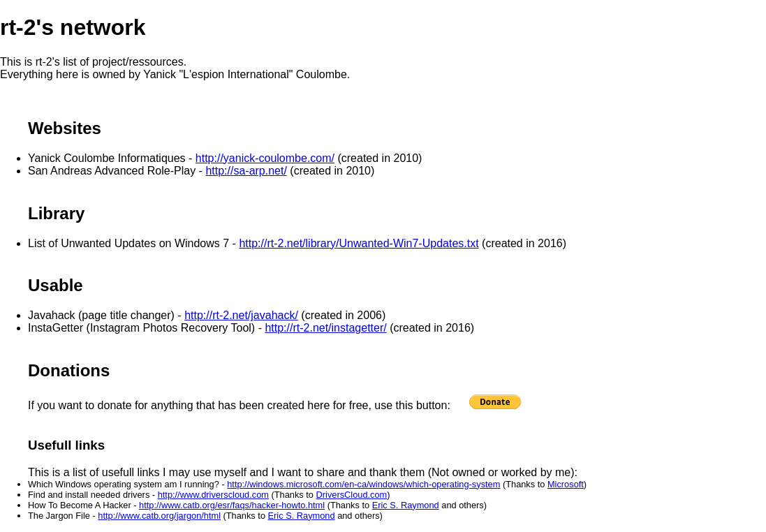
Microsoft (566, 484)
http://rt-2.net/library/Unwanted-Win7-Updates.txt (359, 243)
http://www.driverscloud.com (213, 495)
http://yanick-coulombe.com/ (265, 158)
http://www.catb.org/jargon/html (159, 516)
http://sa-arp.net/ (246, 171)
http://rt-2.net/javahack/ (241, 315)
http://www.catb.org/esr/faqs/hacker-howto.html (232, 505)
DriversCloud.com (352, 495)
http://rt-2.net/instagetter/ (325, 328)
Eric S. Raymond (406, 505)
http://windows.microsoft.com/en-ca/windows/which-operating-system (363, 484)
